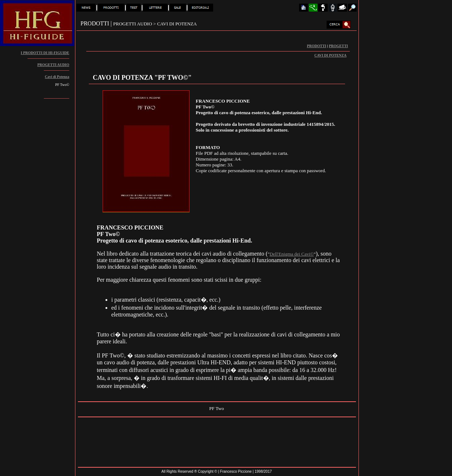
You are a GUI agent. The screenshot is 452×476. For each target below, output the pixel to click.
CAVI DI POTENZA (330, 55)
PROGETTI (338, 46)
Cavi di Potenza (57, 77)
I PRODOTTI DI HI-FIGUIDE (45, 53)
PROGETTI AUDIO (53, 65)
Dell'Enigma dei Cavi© (292, 254)
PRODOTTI (317, 46)
